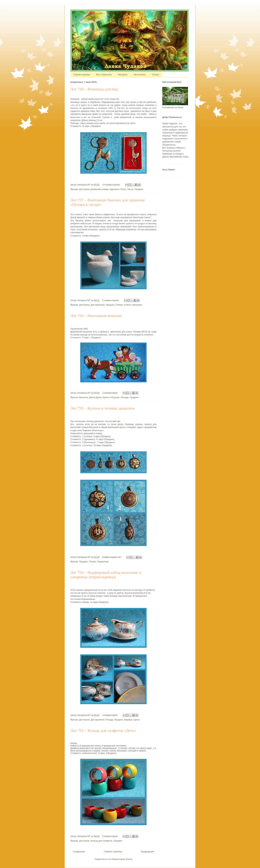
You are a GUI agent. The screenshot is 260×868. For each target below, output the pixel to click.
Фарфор (128, 720)
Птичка (119, 305)
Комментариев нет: (112, 557)
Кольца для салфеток (102, 841)
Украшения (103, 562)
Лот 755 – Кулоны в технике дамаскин (102, 408)
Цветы (137, 720)
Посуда (109, 720)
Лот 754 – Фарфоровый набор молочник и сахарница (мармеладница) (106, 575)
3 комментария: (110, 715)
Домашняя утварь (100, 189)
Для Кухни (84, 189)
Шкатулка (137, 305)
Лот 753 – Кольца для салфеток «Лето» (103, 730)
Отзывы (156, 75)
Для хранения (98, 305)
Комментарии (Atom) (122, 859)
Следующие (79, 851)
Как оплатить (140, 75)
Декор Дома (95, 397)
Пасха (130, 189)
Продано (139, 189)
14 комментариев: (111, 185)
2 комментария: (110, 393)
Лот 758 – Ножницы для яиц (94, 89)
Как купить (123, 75)
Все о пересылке (104, 75)
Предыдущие (147, 851)
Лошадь (125, 397)
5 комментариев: (111, 300)
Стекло (127, 305)
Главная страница (82, 75)
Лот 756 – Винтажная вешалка (96, 316)
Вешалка (84, 397)
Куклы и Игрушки (111, 397)
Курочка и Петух (118, 189)
